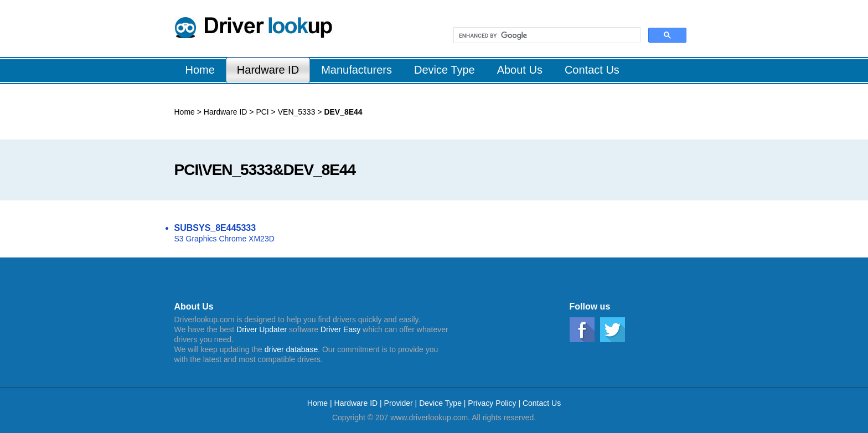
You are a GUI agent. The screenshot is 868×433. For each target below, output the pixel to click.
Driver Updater (262, 329)
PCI (262, 112)
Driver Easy (340, 329)
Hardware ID (226, 112)
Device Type (440, 403)
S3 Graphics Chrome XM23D (224, 239)
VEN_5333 (296, 112)
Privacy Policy (492, 403)
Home (185, 112)
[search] (546, 35)
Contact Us (542, 403)
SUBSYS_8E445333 (215, 228)
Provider (399, 403)
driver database (291, 349)
